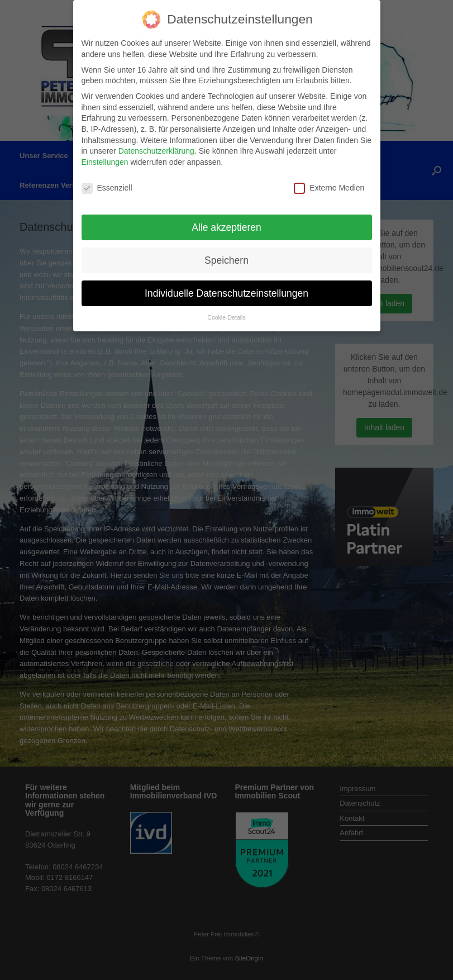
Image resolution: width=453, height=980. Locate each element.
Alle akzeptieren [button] (226, 219)
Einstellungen (105, 154)
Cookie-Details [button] (226, 310)
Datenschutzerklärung (156, 143)
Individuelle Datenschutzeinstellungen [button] (226, 285)
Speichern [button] (226, 252)
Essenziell (107, 180)
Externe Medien (329, 180)
